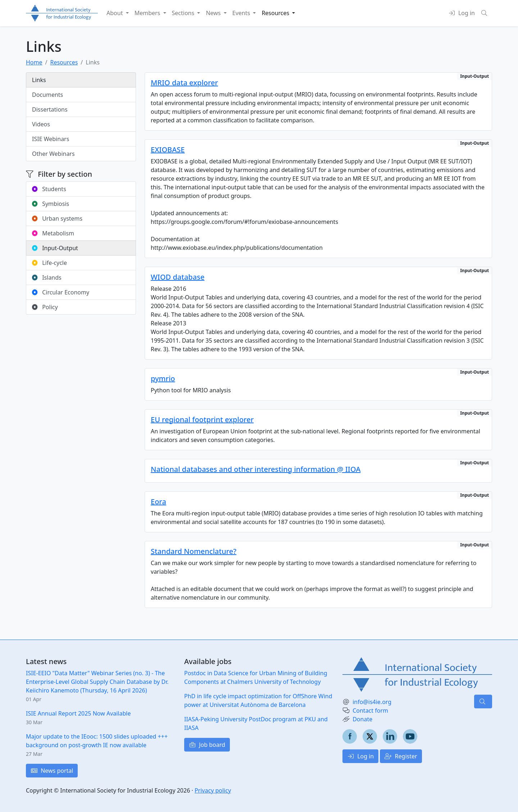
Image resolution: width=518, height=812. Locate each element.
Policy (45, 307)
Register (401, 756)
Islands (47, 278)
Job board (207, 745)
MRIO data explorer (184, 83)
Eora (158, 502)
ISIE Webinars (51, 139)
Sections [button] (184, 13)
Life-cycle (49, 263)
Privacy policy (213, 790)
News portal (52, 771)
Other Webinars (53, 154)
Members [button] (148, 13)
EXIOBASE (168, 150)
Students (49, 189)
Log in (360, 756)
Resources (64, 62)
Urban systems (57, 218)
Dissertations (50, 109)
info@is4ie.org (372, 702)
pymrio (163, 378)
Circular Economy (61, 292)
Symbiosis (51, 204)
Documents (47, 95)
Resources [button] (276, 13)
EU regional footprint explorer (202, 419)
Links (39, 80)
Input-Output (55, 248)
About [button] (115, 13)
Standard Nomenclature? (194, 551)
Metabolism (53, 233)
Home (34, 62)
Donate (362, 719)
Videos (41, 124)
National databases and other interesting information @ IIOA (256, 469)
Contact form (370, 710)
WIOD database (178, 277)
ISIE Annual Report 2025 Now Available (78, 713)
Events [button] (242, 13)
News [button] (214, 13)
